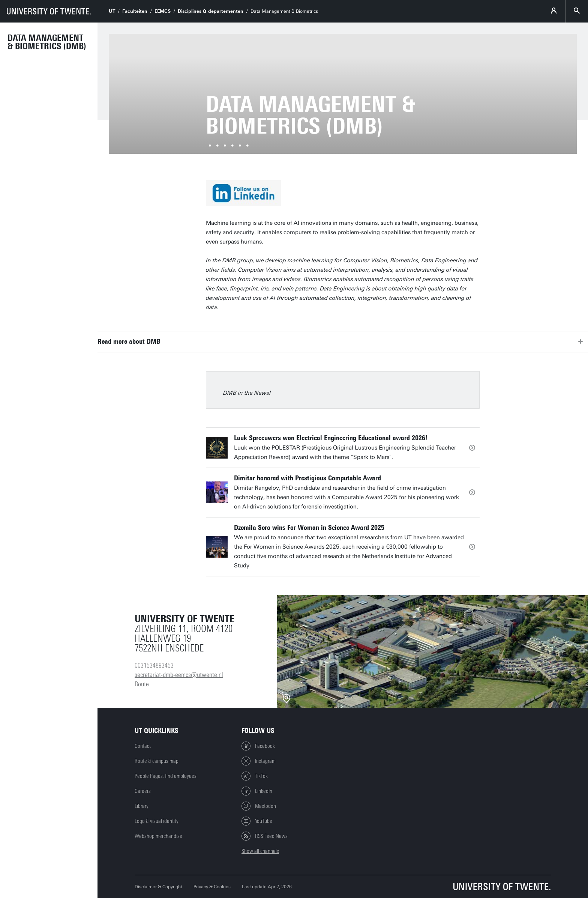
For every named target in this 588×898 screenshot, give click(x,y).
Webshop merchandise (158, 836)
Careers (143, 791)
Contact (143, 746)
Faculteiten (135, 11)
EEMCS (163, 11)
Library (142, 806)
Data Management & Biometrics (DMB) (47, 42)
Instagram (259, 761)
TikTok (255, 776)
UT (112, 11)
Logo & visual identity (157, 821)
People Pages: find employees (166, 776)
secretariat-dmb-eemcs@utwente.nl (179, 675)
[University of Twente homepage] (49, 11)
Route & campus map (157, 761)
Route (142, 684)
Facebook (258, 746)
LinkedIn (257, 791)
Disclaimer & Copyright (158, 887)
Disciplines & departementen (211, 11)
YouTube (257, 821)
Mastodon (259, 806)
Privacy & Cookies (212, 887)
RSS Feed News (265, 836)
